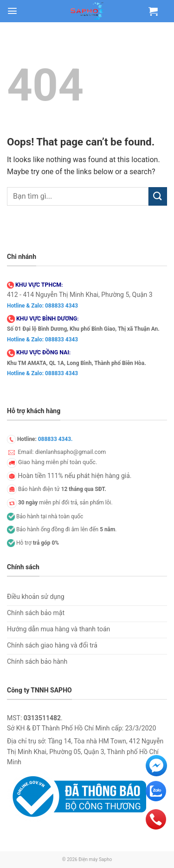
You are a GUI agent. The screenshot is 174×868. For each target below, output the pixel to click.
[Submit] (158, 196)
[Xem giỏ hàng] (153, 11)
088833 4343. (55, 439)
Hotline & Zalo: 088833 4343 (42, 306)
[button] (12, 11)
